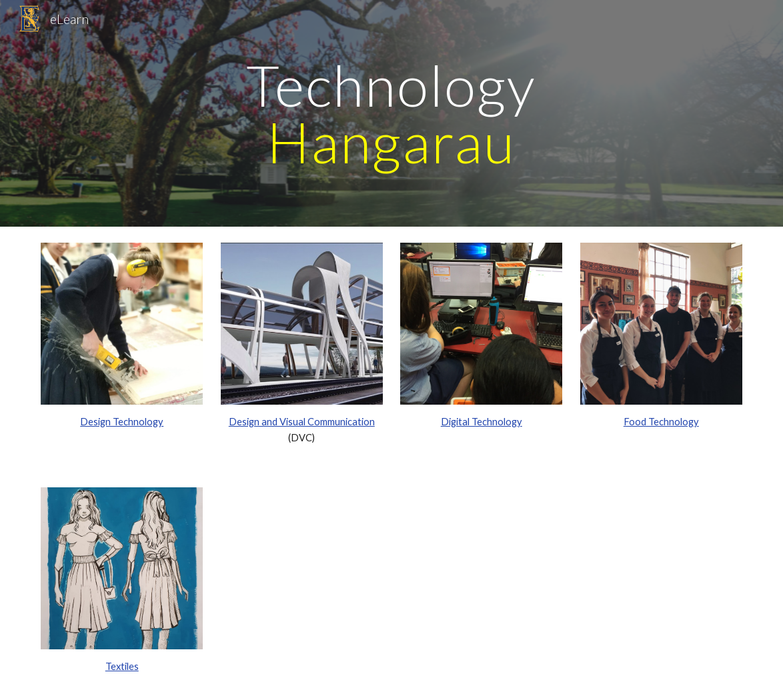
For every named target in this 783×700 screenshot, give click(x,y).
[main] (391, 114)
